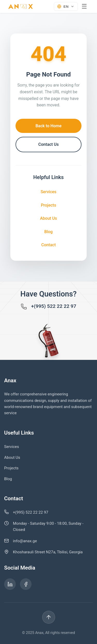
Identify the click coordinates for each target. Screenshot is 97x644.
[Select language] (66, 6)
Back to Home (48, 126)
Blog (48, 232)
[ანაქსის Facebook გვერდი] (26, 584)
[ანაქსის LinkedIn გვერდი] (10, 584)
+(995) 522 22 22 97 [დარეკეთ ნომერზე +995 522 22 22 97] (54, 306)
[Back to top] (49, 617)
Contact (48, 245)
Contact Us (48, 144)
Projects (48, 205)
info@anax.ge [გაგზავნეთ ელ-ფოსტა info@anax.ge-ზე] (25, 541)
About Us (49, 218)
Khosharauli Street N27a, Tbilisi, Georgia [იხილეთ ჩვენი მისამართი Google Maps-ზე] (48, 552)
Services (48, 192)
